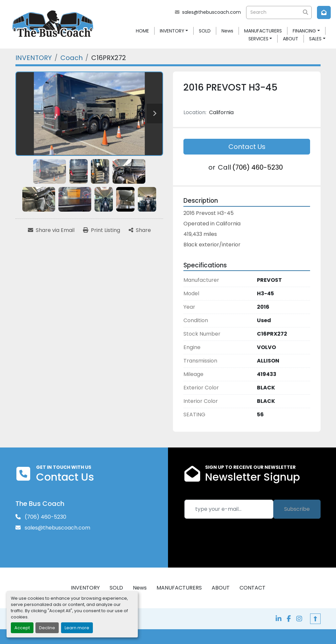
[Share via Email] (51, 230)
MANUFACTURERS (263, 31)
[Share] (140, 230)
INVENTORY (172, 31)
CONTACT (252, 588)
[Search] (279, 12)
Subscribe (297, 509)
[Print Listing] (102, 230)
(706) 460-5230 (258, 167)
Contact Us (247, 147)
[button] (174, 31)
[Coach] (72, 58)
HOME (142, 31)
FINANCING (304, 31)
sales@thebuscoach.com (211, 12)
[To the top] (315, 619)
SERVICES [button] (258, 39)
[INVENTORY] (34, 58)
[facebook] (289, 619)
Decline (47, 628)
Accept (22, 628)
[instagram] (299, 619)
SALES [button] (315, 39)
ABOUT (291, 39)
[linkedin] (279, 619)
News (227, 31)
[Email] (229, 509)
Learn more (77, 628)
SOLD (205, 31)
